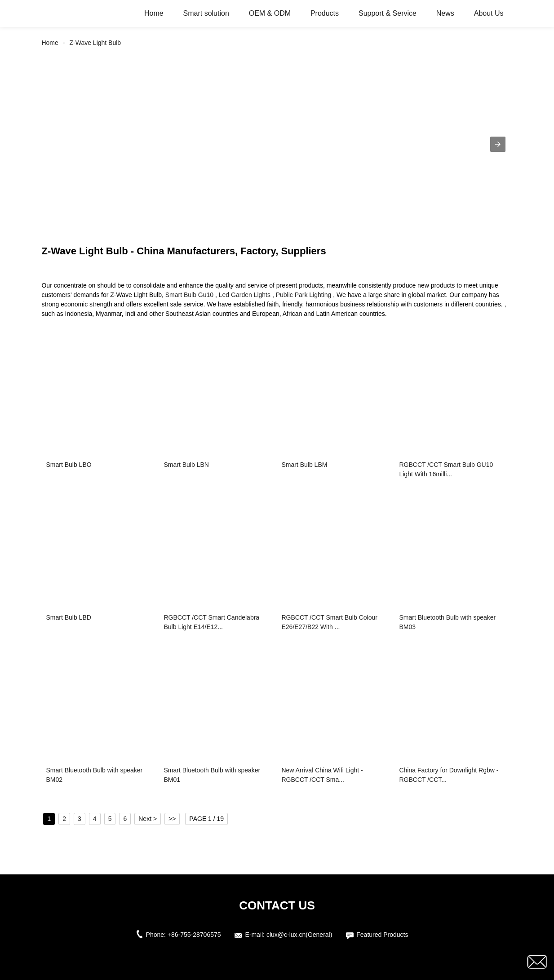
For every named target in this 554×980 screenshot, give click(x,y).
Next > (148, 819)
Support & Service (388, 13)
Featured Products (382, 935)
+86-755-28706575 (194, 935)
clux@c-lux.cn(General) (299, 935)
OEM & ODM (270, 13)
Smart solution (206, 13)
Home (154, 13)
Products (325, 13)
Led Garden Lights (245, 295)
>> (172, 819)
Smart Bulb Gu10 (189, 295)
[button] (498, 144)
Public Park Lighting (304, 295)
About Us (489, 13)
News (445, 13)
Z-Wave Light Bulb (95, 43)
